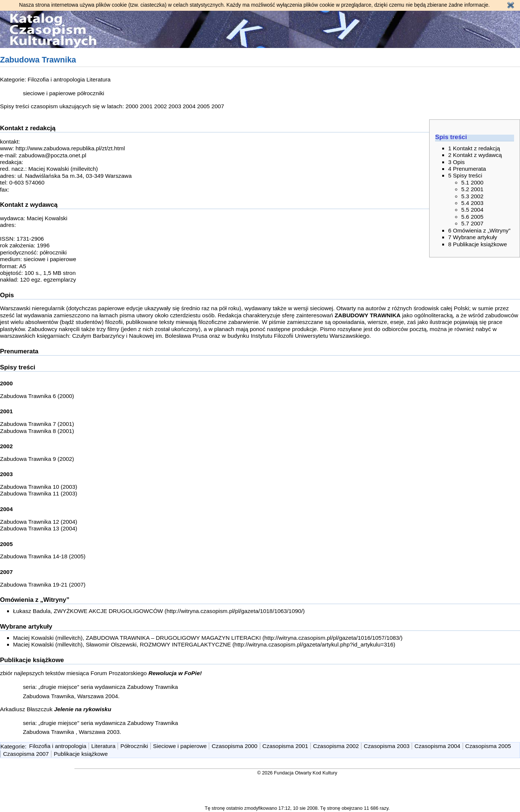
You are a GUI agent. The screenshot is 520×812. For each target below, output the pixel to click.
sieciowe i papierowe (49, 93)
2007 (218, 106)
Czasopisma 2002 (336, 746)
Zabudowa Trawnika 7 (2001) (37, 424)
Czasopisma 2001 (285, 746)
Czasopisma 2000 (235, 746)
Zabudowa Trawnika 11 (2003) (39, 493)
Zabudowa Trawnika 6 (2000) (37, 396)
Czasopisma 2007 (26, 754)
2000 (132, 106)
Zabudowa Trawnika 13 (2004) (39, 528)
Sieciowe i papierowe (180, 746)
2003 (175, 106)
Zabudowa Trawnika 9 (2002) (37, 459)
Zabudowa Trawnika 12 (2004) (39, 522)
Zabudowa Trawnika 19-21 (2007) (43, 585)
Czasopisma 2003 (387, 746)
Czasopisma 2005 (488, 746)
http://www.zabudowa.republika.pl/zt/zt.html (70, 148)
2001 (146, 106)
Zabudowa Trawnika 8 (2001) (37, 431)
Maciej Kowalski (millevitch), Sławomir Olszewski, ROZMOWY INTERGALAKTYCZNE (122, 644)
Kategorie (13, 746)
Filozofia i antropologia (56, 79)
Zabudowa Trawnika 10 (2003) (39, 487)
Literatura (98, 79)
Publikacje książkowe (81, 754)
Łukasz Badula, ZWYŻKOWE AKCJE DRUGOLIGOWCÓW (88, 611)
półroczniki (91, 93)
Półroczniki (134, 746)
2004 (189, 106)
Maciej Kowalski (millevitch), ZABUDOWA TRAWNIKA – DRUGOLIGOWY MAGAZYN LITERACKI (137, 638)
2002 (160, 106)
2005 (203, 106)
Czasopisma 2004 (438, 746)
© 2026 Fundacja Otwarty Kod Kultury (297, 773)
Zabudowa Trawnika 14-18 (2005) (43, 556)
